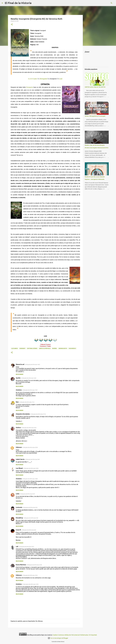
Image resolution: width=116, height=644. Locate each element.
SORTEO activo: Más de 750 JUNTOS (95, 87)
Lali (17, 546)
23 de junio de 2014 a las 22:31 (27, 494)
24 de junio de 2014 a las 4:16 (30, 507)
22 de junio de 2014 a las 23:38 (30, 447)
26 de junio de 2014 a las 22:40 (34, 565)
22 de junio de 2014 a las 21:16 (38, 414)
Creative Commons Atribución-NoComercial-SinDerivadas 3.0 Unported (75, 635)
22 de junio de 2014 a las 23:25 (29, 428)
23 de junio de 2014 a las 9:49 (32, 459)
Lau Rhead (19, 468)
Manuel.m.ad (20, 364)
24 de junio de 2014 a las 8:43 (29, 530)
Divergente (43, 79)
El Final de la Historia (18, 3)
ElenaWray (19, 518)
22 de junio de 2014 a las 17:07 (30, 390)
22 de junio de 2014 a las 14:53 (32, 364)
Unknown (19, 447)
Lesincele (19, 507)
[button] (12, 25)
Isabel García (20, 459)
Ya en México (72, 348)
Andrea (18, 428)
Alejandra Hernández (23, 414)
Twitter (49, 346)
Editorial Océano (46, 344)
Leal (61, 79)
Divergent (22, 348)
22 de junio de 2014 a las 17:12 (27, 402)
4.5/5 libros (15, 348)
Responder (20, 374)
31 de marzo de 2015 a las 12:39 (30, 584)
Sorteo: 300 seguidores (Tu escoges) (95, 116)
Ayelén (18, 378)
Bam (17, 402)
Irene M (18, 530)
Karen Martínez (21, 565)
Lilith (18, 494)
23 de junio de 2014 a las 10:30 (31, 468)
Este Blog (30, 635)
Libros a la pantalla (45, 348)
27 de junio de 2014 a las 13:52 (30, 575)
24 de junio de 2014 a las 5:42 (31, 518)
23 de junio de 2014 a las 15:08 (30, 479)
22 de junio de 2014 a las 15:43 (29, 378)
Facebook (43, 346)
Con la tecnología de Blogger (58, 638)
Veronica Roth (63, 348)
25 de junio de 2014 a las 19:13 (26, 547)
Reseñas (54, 348)
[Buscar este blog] (106, 3)
